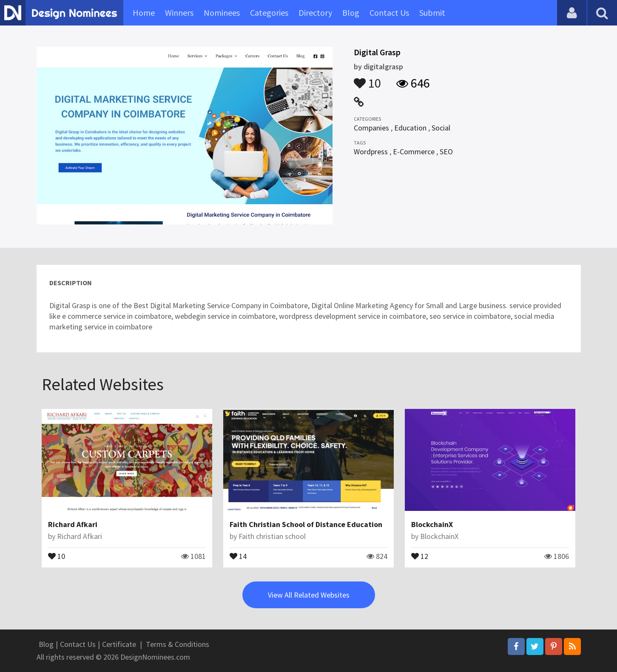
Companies (371, 128)
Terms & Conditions (178, 644)
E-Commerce (414, 152)
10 (367, 79)
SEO (446, 152)
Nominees (222, 13)
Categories (269, 13)
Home (144, 13)
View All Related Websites (309, 595)
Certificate (119, 644)
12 (420, 556)
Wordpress (371, 152)
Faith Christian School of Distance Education (306, 524)
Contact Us (389, 13)
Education (410, 128)
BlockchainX (432, 524)
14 (238, 556)
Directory (315, 13)
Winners (179, 13)
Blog (351, 13)
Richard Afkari (73, 524)
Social (441, 128)
